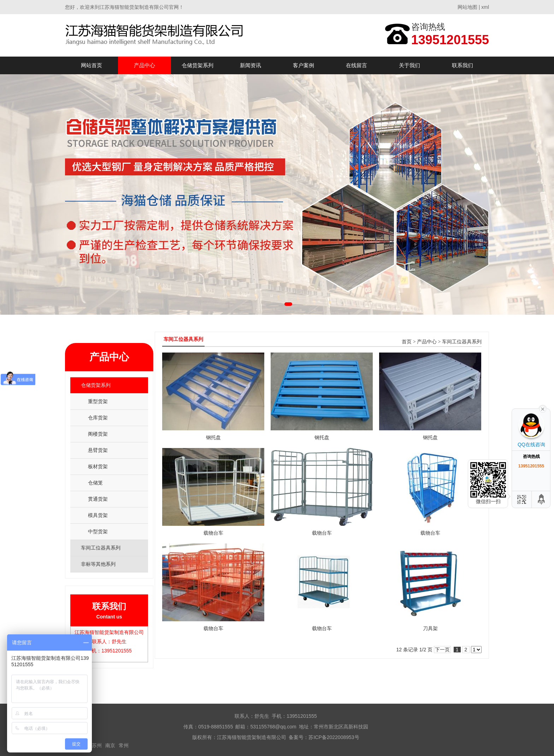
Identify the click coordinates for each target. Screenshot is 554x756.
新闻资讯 (251, 65)
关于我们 (409, 65)
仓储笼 (95, 483)
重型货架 (98, 401)
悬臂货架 (98, 450)
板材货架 (98, 466)
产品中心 (145, 65)
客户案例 (303, 65)
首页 (407, 342)
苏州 (97, 745)
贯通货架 (98, 499)
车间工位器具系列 (462, 342)
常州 (124, 745)
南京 (110, 745)
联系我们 (462, 65)
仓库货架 (98, 418)
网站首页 (92, 65)
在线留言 (356, 65)
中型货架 (98, 531)
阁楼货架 (98, 434)
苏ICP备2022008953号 (334, 737)
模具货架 (98, 515)
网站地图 (467, 7)
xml (485, 7)
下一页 (442, 650)
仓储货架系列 (198, 65)
